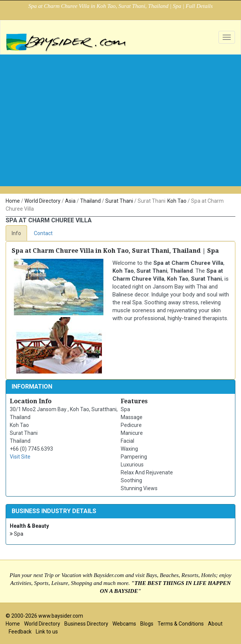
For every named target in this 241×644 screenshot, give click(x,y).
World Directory (42, 201)
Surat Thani (119, 201)
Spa (17, 534)
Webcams (124, 624)
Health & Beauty (29, 526)
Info (16, 233)
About (215, 624)
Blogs (147, 624)
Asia (70, 201)
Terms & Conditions (181, 624)
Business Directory (86, 624)
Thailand (90, 201)
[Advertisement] (120, 134)
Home (13, 201)
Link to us (47, 632)
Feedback (20, 632)
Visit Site (20, 457)
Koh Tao (177, 201)
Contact (43, 233)
